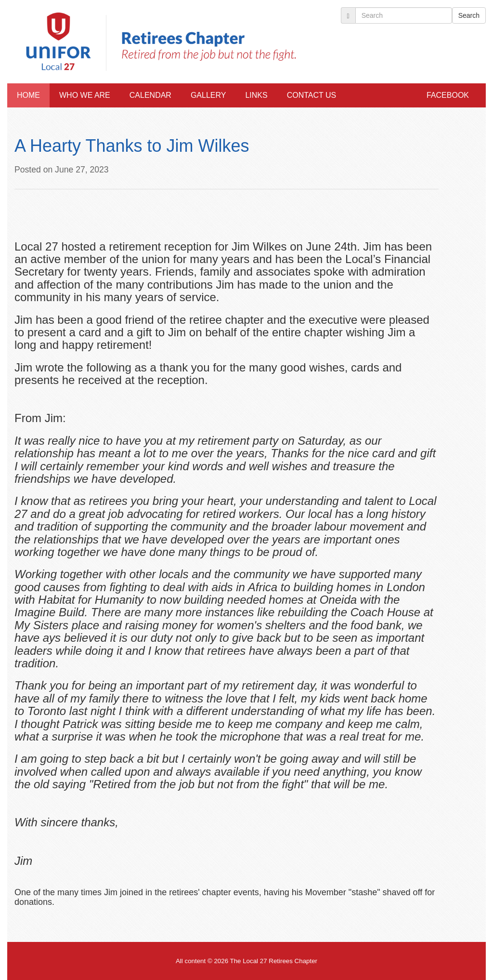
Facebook (448, 95)
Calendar (150, 95)
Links (256, 95)
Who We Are (85, 95)
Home (28, 95)
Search (469, 15)
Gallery (208, 95)
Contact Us (312, 95)
